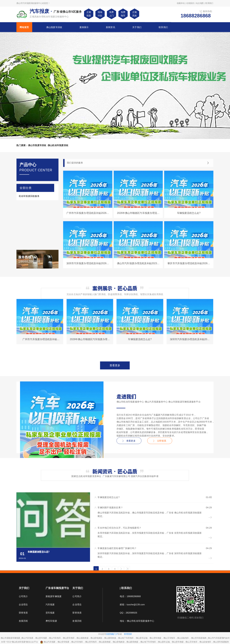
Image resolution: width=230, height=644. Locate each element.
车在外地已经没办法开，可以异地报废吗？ (119, 528)
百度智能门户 (112, 634)
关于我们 (137, 27)
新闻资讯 (111, 27)
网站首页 (24, 27)
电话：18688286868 (130, 596)
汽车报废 (50, 605)
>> (127, 569)
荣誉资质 (23, 613)
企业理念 (23, 605)
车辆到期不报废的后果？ (110, 507)
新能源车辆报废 (54, 596)
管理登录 (128, 634)
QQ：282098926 (128, 613)
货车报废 (50, 613)
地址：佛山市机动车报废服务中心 (137, 621)
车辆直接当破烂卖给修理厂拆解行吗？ (117, 548)
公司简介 (23, 596)
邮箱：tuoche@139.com (132, 605)
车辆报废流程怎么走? (109, 497)
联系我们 (163, 27)
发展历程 (23, 621)
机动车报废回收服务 (29, 196)
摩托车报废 (51, 621)
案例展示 (84, 27)
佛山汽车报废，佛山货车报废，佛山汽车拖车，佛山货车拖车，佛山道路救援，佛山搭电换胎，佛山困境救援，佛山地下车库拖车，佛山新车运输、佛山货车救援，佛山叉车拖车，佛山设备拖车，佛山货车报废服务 (136, 642)
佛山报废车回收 (54, 27)
